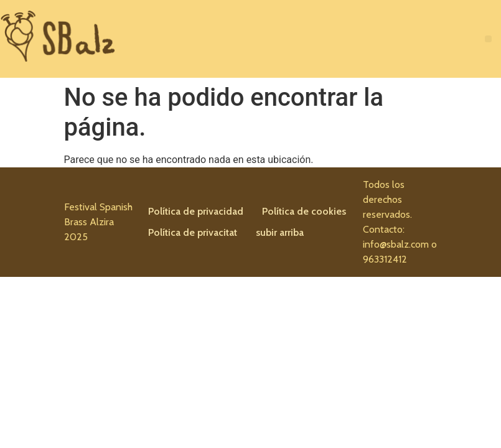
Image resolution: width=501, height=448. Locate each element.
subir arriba (280, 232)
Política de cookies (304, 211)
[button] (488, 39)
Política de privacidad (196, 211)
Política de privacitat (193, 232)
